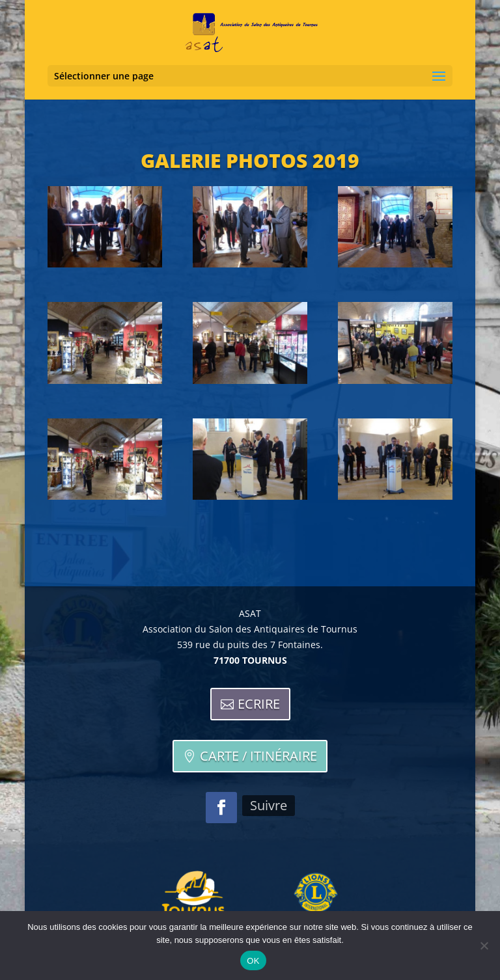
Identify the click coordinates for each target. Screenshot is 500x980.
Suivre (269, 805)
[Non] (484, 946)
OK (253, 961)
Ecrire (259, 704)
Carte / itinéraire (258, 756)
